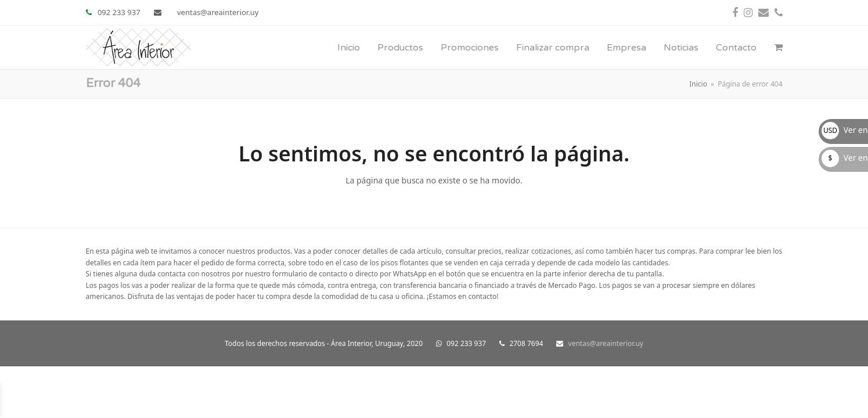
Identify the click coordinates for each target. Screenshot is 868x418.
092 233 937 (119, 12)
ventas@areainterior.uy (218, 12)
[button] (778, 48)
